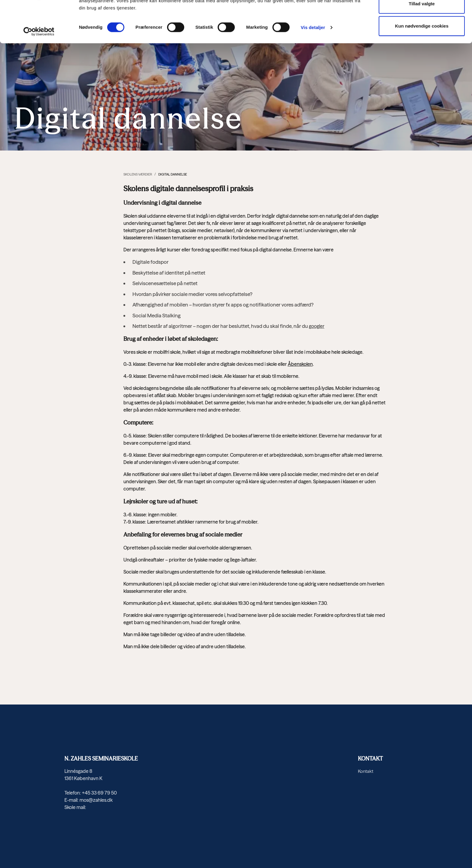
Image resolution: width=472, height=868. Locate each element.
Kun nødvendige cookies (422, 62)
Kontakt (366, 771)
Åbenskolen (300, 364)
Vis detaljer (313, 63)
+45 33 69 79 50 (99, 793)
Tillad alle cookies (422, 17)
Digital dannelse (173, 174)
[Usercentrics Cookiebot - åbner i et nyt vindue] (39, 67)
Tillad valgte (422, 39)
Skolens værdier (138, 174)
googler (317, 326)
